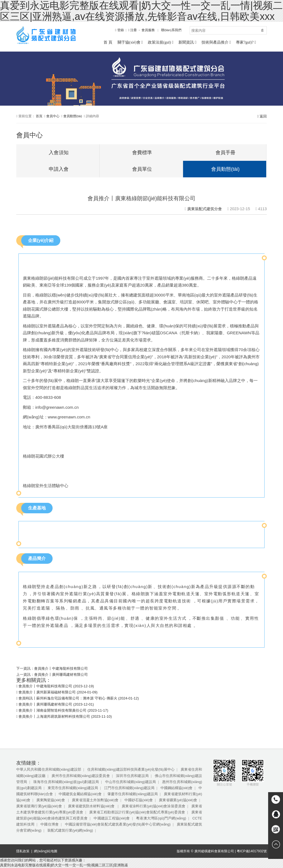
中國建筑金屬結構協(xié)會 (80, 794)
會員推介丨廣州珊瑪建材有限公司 (61, 675)
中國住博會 (50, 824)
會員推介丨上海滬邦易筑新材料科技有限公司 (54, 716)
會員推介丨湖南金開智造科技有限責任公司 (52, 710)
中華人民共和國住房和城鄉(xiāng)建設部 (49, 769)
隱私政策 (23, 851)
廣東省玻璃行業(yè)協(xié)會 (39, 806)
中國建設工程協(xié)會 (112, 818)
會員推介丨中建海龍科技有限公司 (61, 668)
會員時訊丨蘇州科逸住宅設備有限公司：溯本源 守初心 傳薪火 (68, 698)
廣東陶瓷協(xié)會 (51, 800)
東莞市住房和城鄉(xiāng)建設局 (73, 788)
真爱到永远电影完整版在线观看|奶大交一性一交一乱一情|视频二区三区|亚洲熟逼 (64, 865)
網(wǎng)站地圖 (46, 851)
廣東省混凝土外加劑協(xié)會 (95, 800)
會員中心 (53, 116)
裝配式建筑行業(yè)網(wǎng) (70, 830)
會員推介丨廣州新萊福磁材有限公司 (47, 692)
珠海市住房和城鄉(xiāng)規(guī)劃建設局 (66, 782)
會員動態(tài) (73, 116)
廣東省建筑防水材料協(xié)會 (92, 806)
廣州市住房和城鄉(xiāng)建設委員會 (81, 776)
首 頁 (108, 42)
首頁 (39, 116)
